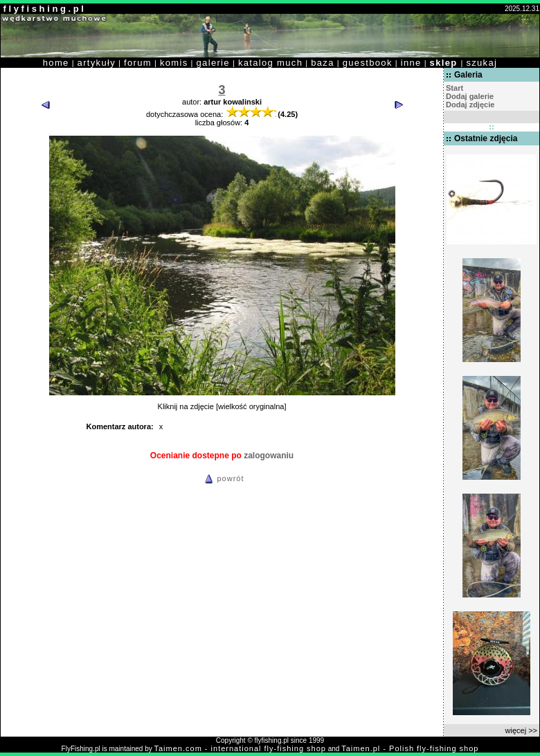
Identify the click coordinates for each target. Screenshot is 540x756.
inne (411, 63)
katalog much (270, 63)
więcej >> (521, 730)
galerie (213, 63)
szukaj (481, 63)
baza (323, 63)
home (56, 63)
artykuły (97, 63)
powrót (222, 478)
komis (174, 63)
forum (138, 63)
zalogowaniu (269, 456)
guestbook (368, 63)
